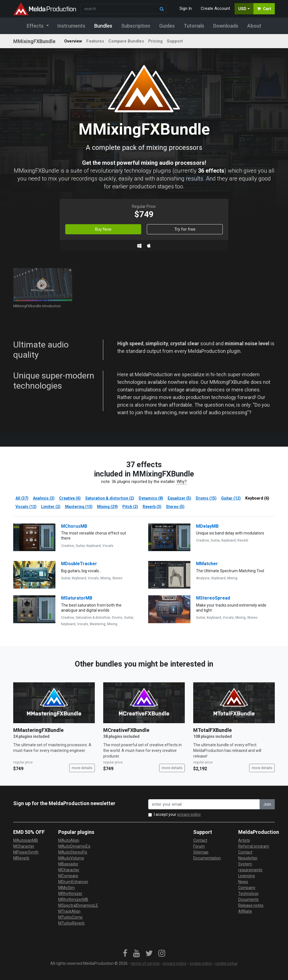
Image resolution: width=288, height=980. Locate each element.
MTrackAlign (69, 911)
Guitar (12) (231, 498)
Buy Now (103, 229)
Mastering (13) (79, 507)
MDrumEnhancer (73, 882)
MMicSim (67, 888)
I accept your (177, 814)
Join (267, 804)
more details (82, 768)
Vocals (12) (26, 507)
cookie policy (201, 963)
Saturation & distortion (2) (110, 498)
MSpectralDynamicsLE (78, 905)
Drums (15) (206, 498)
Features (95, 41)
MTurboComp (70, 917)
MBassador (68, 864)
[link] (125, 954)
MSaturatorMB (77, 598)
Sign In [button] (186, 8)
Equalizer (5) (179, 498)
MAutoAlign (69, 840)
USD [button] (242, 9)
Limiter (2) (51, 507)
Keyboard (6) (257, 498)
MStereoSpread (213, 598)
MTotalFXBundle (212, 730)
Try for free (185, 229)
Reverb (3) (152, 507)
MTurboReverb (71, 923)
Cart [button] (264, 9)
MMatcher (207, 564)
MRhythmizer (70, 894)
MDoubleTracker (79, 564)
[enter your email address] (204, 804)
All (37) (22, 498)
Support (175, 41)
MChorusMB (74, 526)
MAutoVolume (71, 858)
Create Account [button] (215, 8)
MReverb (21, 858)
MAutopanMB (26, 840)
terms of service (145, 963)
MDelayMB (207, 526)
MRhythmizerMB (73, 899)
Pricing (155, 41)
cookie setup (226, 963)
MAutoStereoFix (73, 852)
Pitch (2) (130, 507)
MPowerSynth (26, 852)
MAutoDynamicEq (74, 846)
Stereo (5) (175, 507)
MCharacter (24, 846)
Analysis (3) (44, 498)
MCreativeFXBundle (126, 730)
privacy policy (189, 814)
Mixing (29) (107, 507)
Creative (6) (70, 498)
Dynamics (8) (151, 498)
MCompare (68, 876)
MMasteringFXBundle (38, 730)
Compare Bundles (126, 41)
